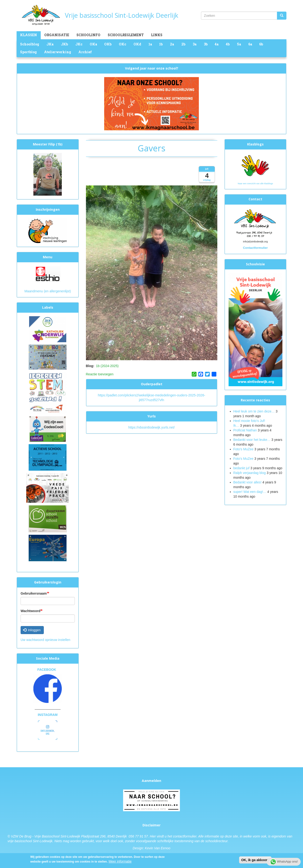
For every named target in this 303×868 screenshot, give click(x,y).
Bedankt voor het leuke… (252, 440)
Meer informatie (120, 862)
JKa (50, 44)
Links (157, 35)
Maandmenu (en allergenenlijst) (48, 291)
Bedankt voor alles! (248, 482)
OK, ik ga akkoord (255, 860)
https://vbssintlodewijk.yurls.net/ (151, 427)
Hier (153, 836)
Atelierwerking (58, 52)
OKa (93, 44)
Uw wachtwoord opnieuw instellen (45, 640)
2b (183, 44)
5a (239, 44)
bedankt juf (242, 468)
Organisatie (57, 35)
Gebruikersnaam (34, 593)
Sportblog (28, 52)
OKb (108, 44)
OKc (123, 44)
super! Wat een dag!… (250, 492)
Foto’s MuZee (243, 449)
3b (206, 44)
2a (172, 44)
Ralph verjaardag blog (250, 473)
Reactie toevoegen (100, 374)
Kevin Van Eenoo (158, 848)
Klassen (29, 35)
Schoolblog (30, 44)
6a (250, 44)
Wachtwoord (30, 611)
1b (161, 44)
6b (261, 44)
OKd (137, 44)
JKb (64, 44)
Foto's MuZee (243, 459)
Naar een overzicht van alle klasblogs (255, 184)
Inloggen (32, 630)
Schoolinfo (88, 35)
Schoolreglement (126, 35)
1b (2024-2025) (107, 366)
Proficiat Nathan (245, 430)
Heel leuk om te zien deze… (254, 411)
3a (195, 44)
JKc (79, 44)
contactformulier (185, 836)
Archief (85, 52)
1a (150, 44)
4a (217, 44)
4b (228, 44)
